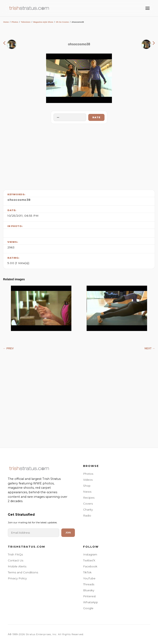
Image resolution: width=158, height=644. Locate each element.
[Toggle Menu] (148, 8)
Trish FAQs (15, 554)
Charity (88, 510)
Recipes (89, 498)
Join (68, 533)
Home (6, 22)
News (87, 492)
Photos (15, 22)
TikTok (87, 572)
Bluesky (89, 590)
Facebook (90, 566)
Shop (87, 486)
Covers (88, 504)
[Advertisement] (79, 156)
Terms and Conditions (23, 572)
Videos (88, 480)
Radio (87, 515)
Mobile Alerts (17, 566)
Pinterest (89, 596)
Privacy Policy (17, 578)
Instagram (90, 554)
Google (88, 608)
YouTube (89, 578)
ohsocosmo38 (19, 200)
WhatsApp (91, 602)
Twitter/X (89, 560)
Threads (89, 584)
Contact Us (16, 560)
